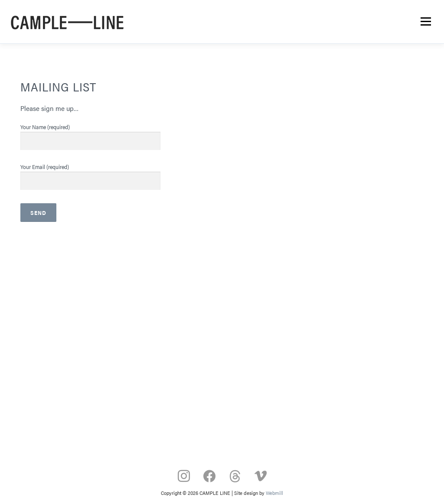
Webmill (274, 493)
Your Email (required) (90, 174)
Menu (426, 21)
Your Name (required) (90, 134)
